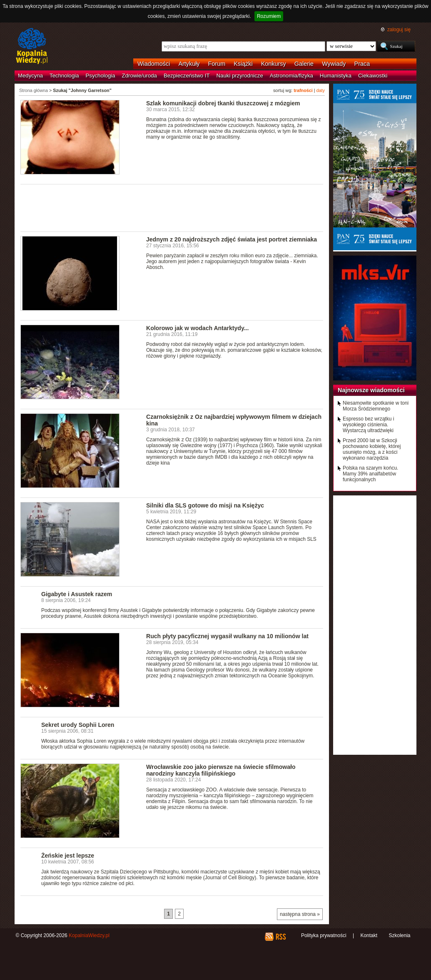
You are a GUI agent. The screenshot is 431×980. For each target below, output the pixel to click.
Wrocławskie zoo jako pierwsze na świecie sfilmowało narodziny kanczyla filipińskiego (221, 770)
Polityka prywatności (324, 935)
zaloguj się (399, 30)
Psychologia (101, 76)
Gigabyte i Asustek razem (77, 594)
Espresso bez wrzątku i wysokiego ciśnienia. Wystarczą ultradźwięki (368, 425)
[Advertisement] (172, 207)
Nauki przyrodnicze (240, 76)
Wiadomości (154, 64)
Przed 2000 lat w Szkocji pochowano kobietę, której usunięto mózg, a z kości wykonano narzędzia (372, 449)
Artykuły (189, 64)
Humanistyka (336, 76)
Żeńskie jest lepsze (68, 856)
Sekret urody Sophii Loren (78, 725)
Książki (243, 64)
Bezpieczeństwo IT (187, 76)
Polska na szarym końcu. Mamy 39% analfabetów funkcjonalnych (370, 474)
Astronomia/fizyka (291, 76)
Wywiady (334, 64)
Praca (362, 64)
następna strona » (300, 914)
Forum (217, 64)
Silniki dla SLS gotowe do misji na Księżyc (205, 505)
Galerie (304, 64)
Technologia (64, 76)
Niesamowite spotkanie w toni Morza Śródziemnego (376, 406)
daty (321, 90)
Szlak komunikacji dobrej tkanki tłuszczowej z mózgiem (223, 103)
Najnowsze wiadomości (371, 390)
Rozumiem (269, 16)
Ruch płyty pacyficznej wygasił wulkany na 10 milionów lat (227, 636)
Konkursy (274, 64)
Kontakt (369, 935)
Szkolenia (399, 935)
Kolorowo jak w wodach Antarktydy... (197, 328)
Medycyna (30, 76)
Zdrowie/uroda (140, 76)
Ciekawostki (373, 76)
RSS (280, 937)
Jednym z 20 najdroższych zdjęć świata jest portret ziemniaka (232, 239)
